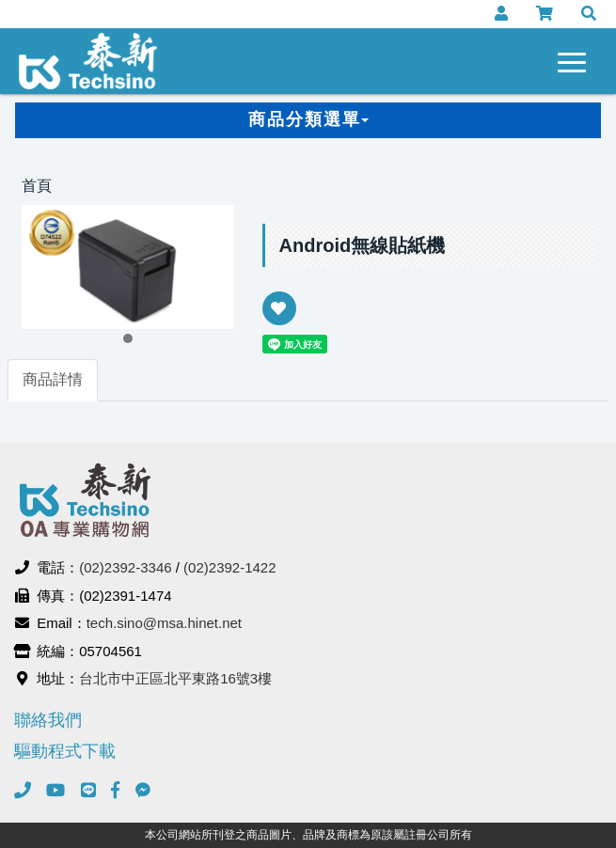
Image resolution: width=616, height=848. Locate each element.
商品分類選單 (308, 119)
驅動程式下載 (65, 751)
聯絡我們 (48, 720)
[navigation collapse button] (576, 59)
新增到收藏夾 (279, 321)
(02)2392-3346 (125, 567)
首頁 (37, 186)
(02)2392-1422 (229, 567)
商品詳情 (53, 379)
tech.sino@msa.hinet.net (164, 623)
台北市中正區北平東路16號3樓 (175, 678)
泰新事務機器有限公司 (88, 61)
